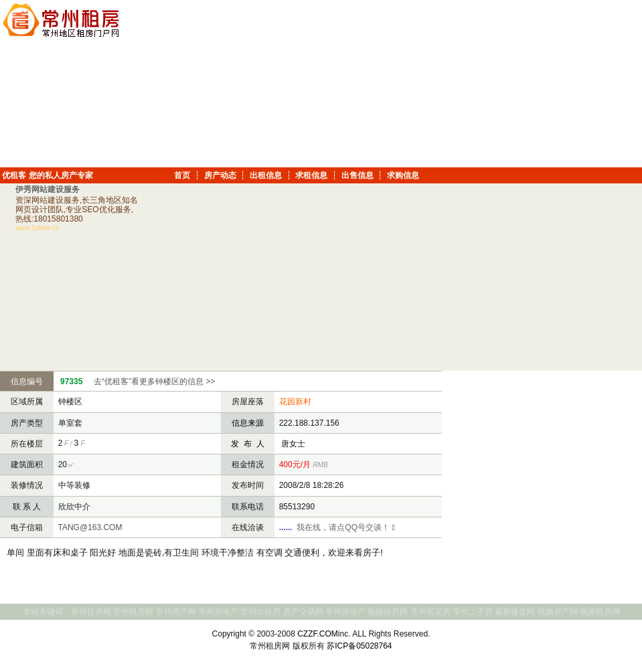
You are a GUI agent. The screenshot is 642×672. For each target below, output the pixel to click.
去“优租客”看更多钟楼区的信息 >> (154, 382)
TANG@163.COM (89, 527)
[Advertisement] (549, 84)
